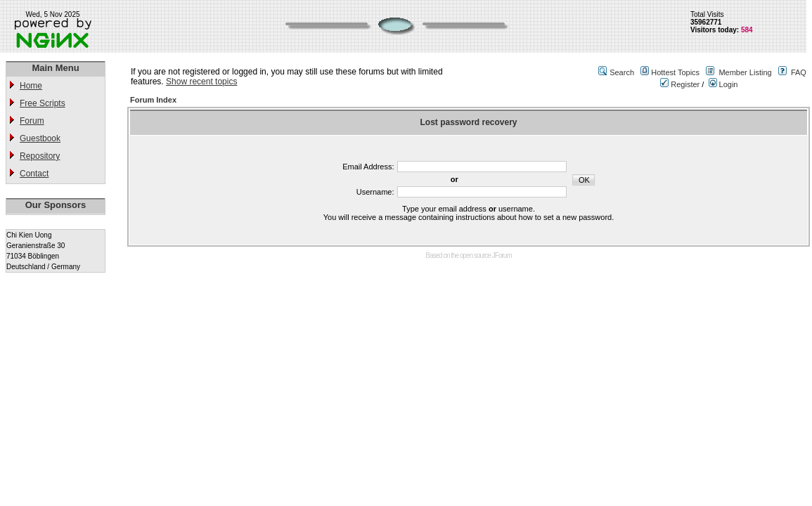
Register (680, 84)
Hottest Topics (675, 72)
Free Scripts (43, 103)
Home (31, 86)
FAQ (799, 72)
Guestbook (40, 138)
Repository (40, 156)
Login (723, 84)
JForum (502, 255)
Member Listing (745, 72)
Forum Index (153, 100)
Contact (34, 174)
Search (622, 72)
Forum (32, 121)
